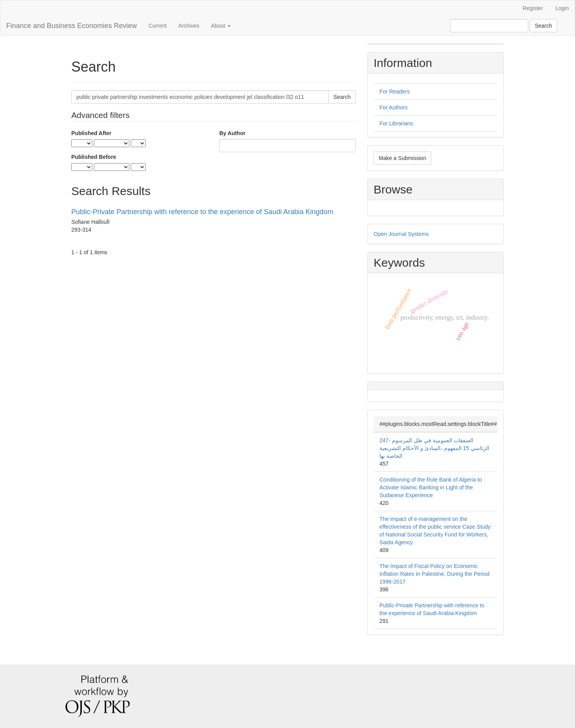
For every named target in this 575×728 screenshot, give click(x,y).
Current (158, 26)
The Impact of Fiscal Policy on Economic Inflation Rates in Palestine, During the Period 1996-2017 (435, 574)
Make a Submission (402, 158)
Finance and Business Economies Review (71, 26)
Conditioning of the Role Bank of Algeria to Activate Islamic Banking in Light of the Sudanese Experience (431, 487)
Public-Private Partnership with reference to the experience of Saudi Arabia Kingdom (202, 212)
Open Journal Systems (401, 234)
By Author (232, 133)
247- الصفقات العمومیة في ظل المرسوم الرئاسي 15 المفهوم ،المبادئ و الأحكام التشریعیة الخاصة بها (434, 448)
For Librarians (396, 123)
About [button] (221, 26)
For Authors (393, 107)
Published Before (94, 157)
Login (562, 8)
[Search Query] (489, 26)
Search (543, 26)
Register (533, 8)
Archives (189, 26)
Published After (91, 133)
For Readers (395, 91)
